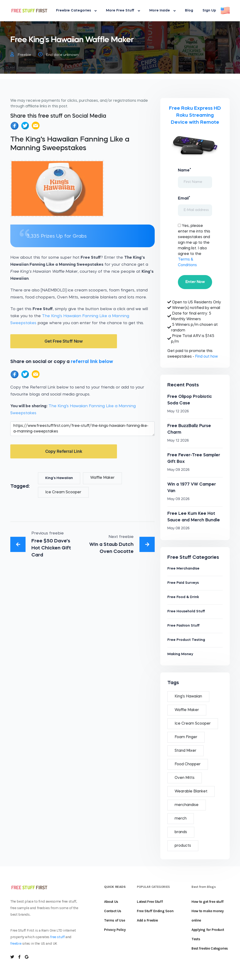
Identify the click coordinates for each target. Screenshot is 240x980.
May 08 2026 (178, 528)
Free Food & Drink (183, 597)
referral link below (92, 362)
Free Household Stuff (186, 612)
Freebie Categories (76, 11)
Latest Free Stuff (150, 902)
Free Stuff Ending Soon (155, 911)
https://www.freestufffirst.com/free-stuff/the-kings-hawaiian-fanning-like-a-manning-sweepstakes (82, 429)
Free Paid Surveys (183, 583)
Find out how (206, 357)
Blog (189, 11)
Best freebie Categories (210, 948)
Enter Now (195, 282)
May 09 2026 (178, 470)
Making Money (180, 654)
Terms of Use (114, 920)
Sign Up (209, 11)
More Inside (162, 11)
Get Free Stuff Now (64, 341)
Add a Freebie (147, 920)
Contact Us (113, 911)
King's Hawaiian (59, 478)
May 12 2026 (178, 412)
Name (184, 170)
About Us (111, 902)
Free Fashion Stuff (184, 626)
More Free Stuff (123, 11)
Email (184, 198)
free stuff (57, 937)
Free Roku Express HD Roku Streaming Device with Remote (195, 115)
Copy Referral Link (64, 451)
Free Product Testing (186, 640)
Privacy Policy (115, 930)
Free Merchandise (183, 569)
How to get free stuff (208, 902)
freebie (16, 943)
